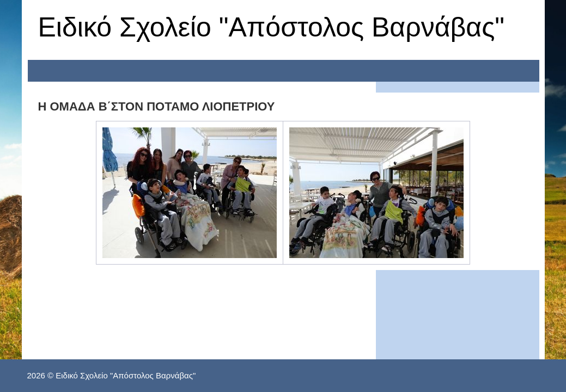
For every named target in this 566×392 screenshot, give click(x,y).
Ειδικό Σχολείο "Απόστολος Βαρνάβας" (272, 27)
